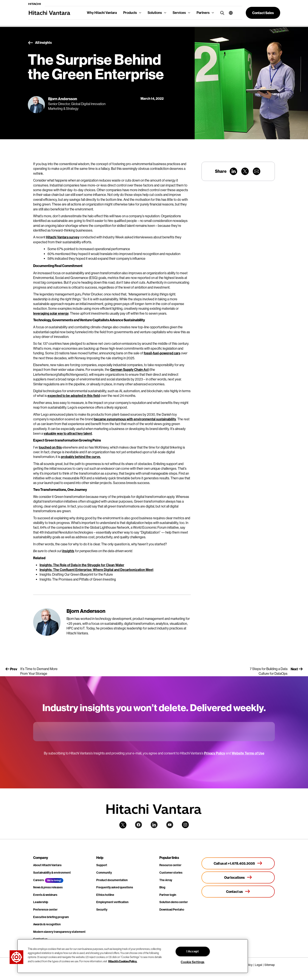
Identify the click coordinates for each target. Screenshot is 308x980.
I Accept (193, 951)
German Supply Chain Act (129, 370)
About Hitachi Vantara (47, 865)
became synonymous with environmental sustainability (135, 419)
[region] (133, 956)
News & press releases (48, 887)
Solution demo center (174, 902)
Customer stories (171, 873)
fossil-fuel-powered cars (162, 353)
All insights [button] (40, 43)
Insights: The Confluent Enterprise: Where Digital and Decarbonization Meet (96, 570)
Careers (38, 880)
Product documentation (112, 880)
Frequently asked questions (115, 887)
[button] (229, 13)
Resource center (170, 865)
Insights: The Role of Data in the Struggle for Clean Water (82, 565)
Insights (68, 551)
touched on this (50, 447)
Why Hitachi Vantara (102, 13)
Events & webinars (45, 895)
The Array (166, 880)
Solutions (155, 13)
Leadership (41, 902)
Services (179, 13)
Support (102, 865)
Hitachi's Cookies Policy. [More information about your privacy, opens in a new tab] (123, 961)
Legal (258, 965)
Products (130, 13)
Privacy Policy (215, 753)
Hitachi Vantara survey (63, 237)
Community (104, 873)
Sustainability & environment (52, 873)
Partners (203, 13)
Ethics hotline (105, 895)
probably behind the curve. (81, 457)
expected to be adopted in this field (74, 396)
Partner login (168, 895)
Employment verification (112, 902)
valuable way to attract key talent (68, 434)
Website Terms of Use (248, 753)
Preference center (45, 910)
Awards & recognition (47, 924)
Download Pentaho (172, 910)
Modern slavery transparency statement (59, 932)
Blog (162, 887)
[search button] (221, 13)
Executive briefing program (51, 917)
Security (102, 910)
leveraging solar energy (51, 313)
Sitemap (270, 965)
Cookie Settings (193, 962)
